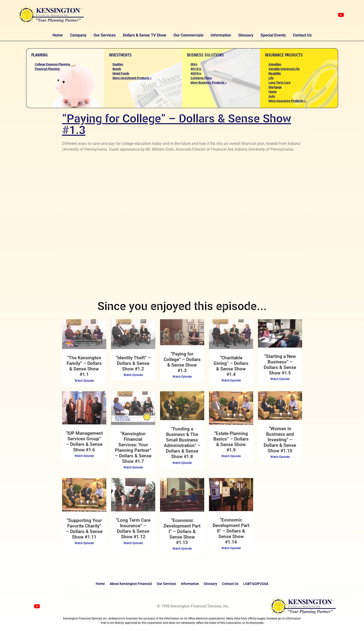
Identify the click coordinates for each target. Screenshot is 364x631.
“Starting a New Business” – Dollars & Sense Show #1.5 (280, 365)
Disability (275, 73)
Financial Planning (47, 69)
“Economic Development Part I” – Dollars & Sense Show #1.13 (182, 531)
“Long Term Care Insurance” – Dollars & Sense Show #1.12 (133, 528)
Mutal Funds (121, 73)
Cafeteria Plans (201, 78)
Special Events (273, 35)
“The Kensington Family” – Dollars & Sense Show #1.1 (84, 366)
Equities (118, 64)
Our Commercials (188, 35)
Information (221, 35)
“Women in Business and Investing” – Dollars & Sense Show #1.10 (280, 440)
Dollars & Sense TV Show (145, 35)
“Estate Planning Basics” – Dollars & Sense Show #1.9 (231, 442)
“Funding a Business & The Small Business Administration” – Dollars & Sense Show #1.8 (182, 443)
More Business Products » (209, 83)
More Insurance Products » (287, 101)
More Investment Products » (132, 78)
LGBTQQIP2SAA (256, 584)
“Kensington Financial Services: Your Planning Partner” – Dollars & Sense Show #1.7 (133, 447)
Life (271, 78)
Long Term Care (280, 83)
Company (78, 35)
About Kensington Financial (131, 584)
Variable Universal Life (284, 69)
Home (58, 35)
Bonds (117, 69)
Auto (272, 96)
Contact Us (302, 35)
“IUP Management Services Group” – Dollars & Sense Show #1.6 (84, 441)
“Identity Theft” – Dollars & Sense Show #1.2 (133, 363)
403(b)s (196, 73)
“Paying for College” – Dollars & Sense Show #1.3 (182, 362)
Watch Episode (84, 381)
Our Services (105, 35)
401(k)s (196, 69)
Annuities (275, 64)
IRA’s (194, 64)
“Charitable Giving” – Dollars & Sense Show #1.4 (231, 366)
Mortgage (275, 87)
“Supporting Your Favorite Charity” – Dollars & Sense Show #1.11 (84, 529)
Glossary (246, 35)
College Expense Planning (52, 64)
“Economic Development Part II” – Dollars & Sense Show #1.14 (231, 531)
